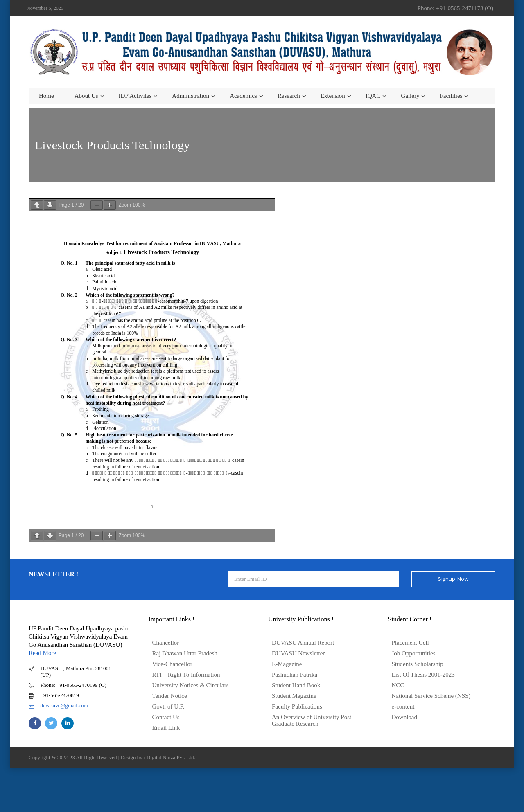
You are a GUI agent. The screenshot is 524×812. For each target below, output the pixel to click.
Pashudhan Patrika (295, 675)
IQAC (373, 96)
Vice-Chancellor (172, 664)
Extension (333, 96)
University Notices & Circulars (191, 685)
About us (86, 96)
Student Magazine (294, 696)
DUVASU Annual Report (303, 643)
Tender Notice (170, 696)
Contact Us (166, 717)
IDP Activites (135, 96)
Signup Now (453, 579)
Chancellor (166, 643)
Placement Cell (410, 643)
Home (46, 96)
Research (289, 96)
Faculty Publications (297, 706)
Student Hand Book (296, 685)
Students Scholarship (418, 664)
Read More (42, 653)
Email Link (166, 728)
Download (405, 717)
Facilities (451, 96)
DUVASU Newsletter (298, 653)
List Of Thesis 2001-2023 (423, 675)
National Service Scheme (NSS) (431, 696)
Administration (191, 96)
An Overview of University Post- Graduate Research (313, 720)
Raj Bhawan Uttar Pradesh (185, 653)
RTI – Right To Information (186, 675)
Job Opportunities (414, 653)
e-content (403, 706)
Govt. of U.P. (168, 706)
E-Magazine (287, 664)
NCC (398, 685)
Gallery (410, 96)
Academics (243, 96)
